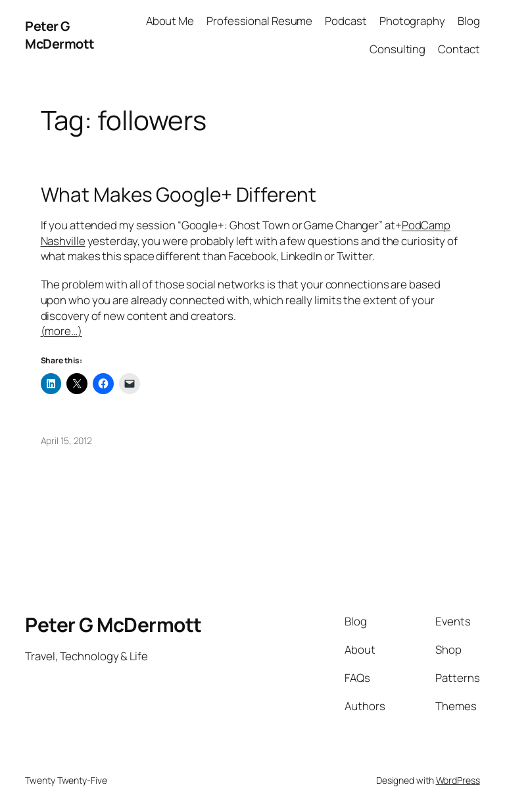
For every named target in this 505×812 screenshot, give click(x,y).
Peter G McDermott (60, 35)
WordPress (458, 780)
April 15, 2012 (67, 440)
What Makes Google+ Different (179, 194)
